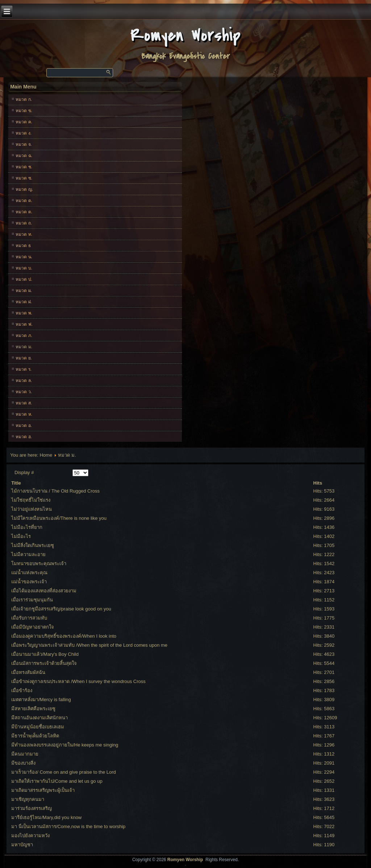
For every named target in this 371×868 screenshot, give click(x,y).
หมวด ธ (23, 246)
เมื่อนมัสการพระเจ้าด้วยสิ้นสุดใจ (44, 663)
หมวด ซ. (24, 178)
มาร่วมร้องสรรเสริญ (32, 808)
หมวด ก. (24, 99)
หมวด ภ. (24, 336)
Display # (24, 472)
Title (16, 483)
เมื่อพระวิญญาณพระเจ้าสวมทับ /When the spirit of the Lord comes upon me (89, 645)
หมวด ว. (24, 392)
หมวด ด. (24, 201)
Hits (318, 483)
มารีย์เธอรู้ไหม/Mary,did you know (46, 817)
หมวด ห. (24, 414)
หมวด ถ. (24, 223)
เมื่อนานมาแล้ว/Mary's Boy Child (45, 654)
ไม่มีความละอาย (28, 554)
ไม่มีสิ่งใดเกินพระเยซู (33, 545)
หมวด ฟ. (24, 324)
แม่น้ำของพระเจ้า (29, 582)
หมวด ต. (24, 212)
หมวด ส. (24, 403)
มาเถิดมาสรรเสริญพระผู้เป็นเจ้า (43, 790)
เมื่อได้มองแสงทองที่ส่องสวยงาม (44, 591)
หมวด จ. (24, 144)
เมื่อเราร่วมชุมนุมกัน (32, 600)
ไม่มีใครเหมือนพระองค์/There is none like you (59, 518)
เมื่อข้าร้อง (22, 690)
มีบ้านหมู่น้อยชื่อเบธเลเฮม (38, 727)
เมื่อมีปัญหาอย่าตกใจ (33, 627)
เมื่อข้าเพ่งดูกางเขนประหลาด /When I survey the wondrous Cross (78, 681)
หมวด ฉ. (24, 156)
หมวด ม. (24, 347)
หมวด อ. (24, 425)
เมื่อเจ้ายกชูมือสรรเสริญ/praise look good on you (61, 609)
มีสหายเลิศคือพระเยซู (33, 709)
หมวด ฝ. (24, 302)
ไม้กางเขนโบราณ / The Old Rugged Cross (55, 491)
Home (46, 455)
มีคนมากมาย (25, 754)
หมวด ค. (24, 122)
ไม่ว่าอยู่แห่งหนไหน (32, 509)
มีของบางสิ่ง (23, 763)
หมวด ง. (24, 133)
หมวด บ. (24, 268)
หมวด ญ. (24, 189)
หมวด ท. (24, 234)
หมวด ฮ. (24, 437)
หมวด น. (24, 257)
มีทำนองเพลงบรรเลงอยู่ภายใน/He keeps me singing (65, 745)
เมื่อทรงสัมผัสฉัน (28, 672)
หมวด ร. (24, 369)
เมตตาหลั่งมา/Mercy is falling (41, 700)
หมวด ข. (24, 111)
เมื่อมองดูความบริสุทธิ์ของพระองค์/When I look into (64, 636)
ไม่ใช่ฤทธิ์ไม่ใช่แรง (31, 500)
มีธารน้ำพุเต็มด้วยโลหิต (35, 736)
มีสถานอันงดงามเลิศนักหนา (39, 718)
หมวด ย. (24, 358)
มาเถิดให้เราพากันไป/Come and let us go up (57, 781)
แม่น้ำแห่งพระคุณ (29, 573)
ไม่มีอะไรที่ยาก (27, 527)
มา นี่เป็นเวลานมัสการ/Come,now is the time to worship (68, 826)
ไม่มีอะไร (21, 536)
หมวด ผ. (24, 291)
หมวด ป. (24, 279)
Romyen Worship (186, 36)
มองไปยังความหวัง (30, 836)
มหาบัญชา (22, 845)
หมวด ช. (24, 167)
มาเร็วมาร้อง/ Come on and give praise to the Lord (64, 772)
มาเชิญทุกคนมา (28, 799)
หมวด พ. (24, 313)
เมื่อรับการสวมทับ (29, 618)
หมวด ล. (24, 380)
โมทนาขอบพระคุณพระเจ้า (39, 563)
